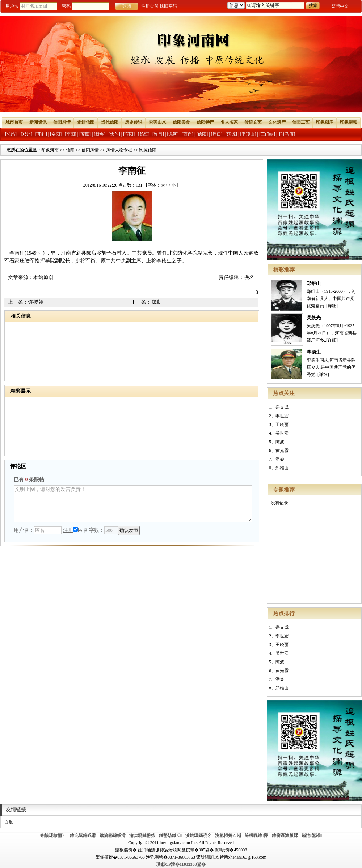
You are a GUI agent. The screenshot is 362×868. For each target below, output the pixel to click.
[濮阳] (129, 134)
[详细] (332, 306)
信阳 (70, 150)
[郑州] (26, 134)
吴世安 (282, 433)
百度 (9, 822)
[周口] (217, 134)
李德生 (314, 352)
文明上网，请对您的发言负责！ (133, 504)
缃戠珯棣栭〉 (53, 835)
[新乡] (100, 134)
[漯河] (173, 134)
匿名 (81, 530)
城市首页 (14, 122)
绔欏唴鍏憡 (256, 835)
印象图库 (325, 122)
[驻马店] (287, 134)
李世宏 (282, 416)
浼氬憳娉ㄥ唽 (228, 835)
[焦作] (114, 134)
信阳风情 (62, 122)
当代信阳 (110, 122)
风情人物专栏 (119, 150)
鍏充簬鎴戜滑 (83, 835)
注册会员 (150, 6)
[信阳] (202, 134)
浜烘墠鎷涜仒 (198, 835)
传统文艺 (253, 122)
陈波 (280, 442)
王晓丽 (282, 424)
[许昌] (158, 134)
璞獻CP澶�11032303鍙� (181, 864)
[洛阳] (56, 134)
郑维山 (314, 283)
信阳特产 (205, 122)
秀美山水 (157, 122)
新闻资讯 (38, 122)
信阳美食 (181, 122)
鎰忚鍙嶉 (312, 835)
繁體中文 (340, 6)
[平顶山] (248, 134)
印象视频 (349, 122)
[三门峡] (267, 134)
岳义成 (282, 407)
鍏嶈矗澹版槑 (285, 835)
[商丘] (188, 134)
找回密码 (168, 6)
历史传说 (134, 122)
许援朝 (36, 302)
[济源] (231, 134)
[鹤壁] (144, 134)
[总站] (11, 134)
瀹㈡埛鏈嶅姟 (142, 835)
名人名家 (229, 122)
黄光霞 (282, 450)
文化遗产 (277, 122)
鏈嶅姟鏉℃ (170, 835)
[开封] (41, 134)
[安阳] (85, 134)
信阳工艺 (301, 122)
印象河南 (50, 150)
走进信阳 (86, 122)
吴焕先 (314, 318)
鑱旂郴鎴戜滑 (113, 835)
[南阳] (71, 134)
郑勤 (156, 302)
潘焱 (280, 459)
